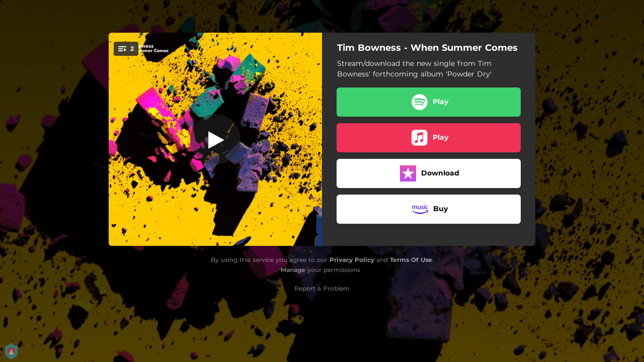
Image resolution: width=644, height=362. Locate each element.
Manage (293, 270)
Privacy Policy (352, 260)
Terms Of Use (411, 260)
